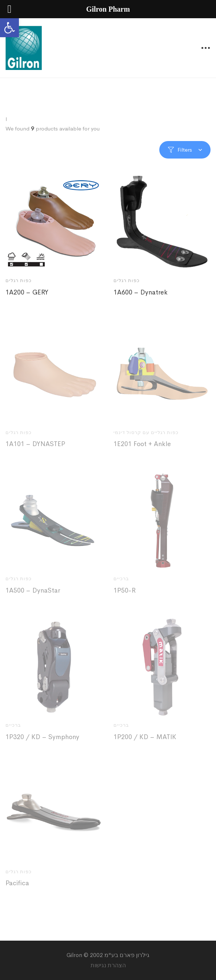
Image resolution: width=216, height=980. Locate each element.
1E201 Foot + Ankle (142, 448)
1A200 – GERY (27, 292)
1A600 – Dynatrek (141, 292)
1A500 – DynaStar (33, 594)
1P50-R (125, 594)
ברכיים (121, 583)
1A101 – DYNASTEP (35, 448)
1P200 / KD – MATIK (145, 741)
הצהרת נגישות (108, 965)
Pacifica (17, 887)
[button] (9, 28)
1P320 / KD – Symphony (42, 741)
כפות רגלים (19, 280)
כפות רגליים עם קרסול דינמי (146, 436)
